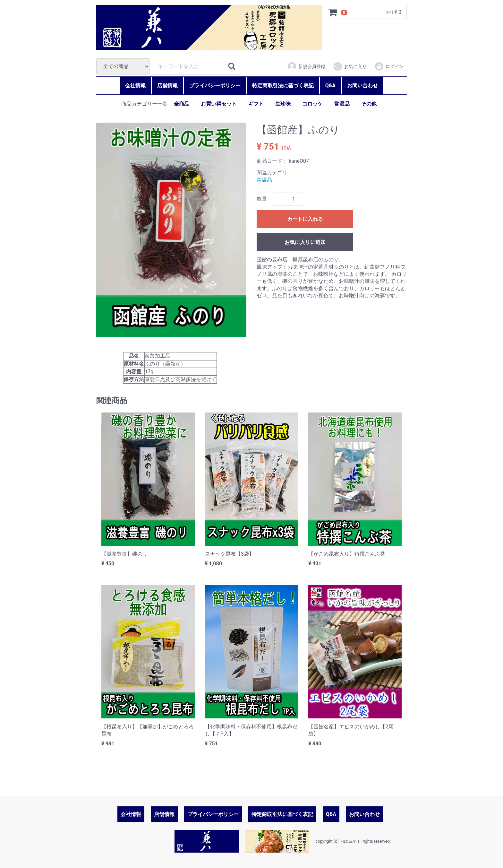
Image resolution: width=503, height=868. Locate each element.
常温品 (342, 104)
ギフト (256, 104)
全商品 (182, 104)
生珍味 (283, 104)
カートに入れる (305, 219)
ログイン (389, 66)
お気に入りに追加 (305, 242)
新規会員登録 (306, 66)
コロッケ (312, 104)
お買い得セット (219, 104)
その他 (369, 104)
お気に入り (350, 66)
